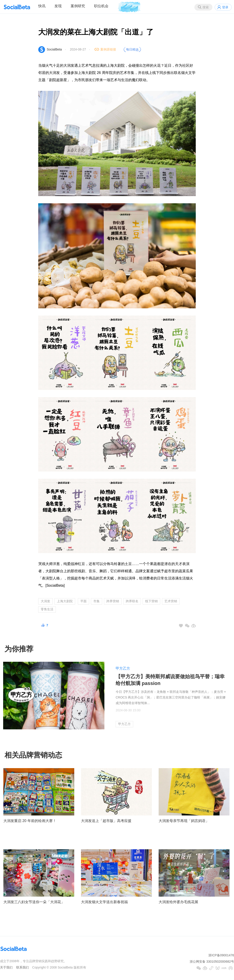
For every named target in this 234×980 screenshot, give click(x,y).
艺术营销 (171, 601)
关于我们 (6, 967)
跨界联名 (132, 601)
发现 (58, 6)
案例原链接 (108, 49)
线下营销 (151, 601)
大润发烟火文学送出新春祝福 (104, 902)
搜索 (206, 7)
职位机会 (101, 6)
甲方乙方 (123, 668)
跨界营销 (113, 601)
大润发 (45, 601)
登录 (225, 7)
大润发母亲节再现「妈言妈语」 (184, 821)
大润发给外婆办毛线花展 (178, 902)
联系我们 (22, 967)
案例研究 (78, 6)
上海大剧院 (65, 601)
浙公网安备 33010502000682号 (212, 962)
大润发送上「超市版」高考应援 (106, 821)
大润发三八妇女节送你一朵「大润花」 (34, 902)
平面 (83, 601)
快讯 (42, 6)
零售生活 (47, 609)
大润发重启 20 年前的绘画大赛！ (30, 821)
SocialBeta (54, 49)
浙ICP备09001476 (221, 955)
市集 (97, 601)
